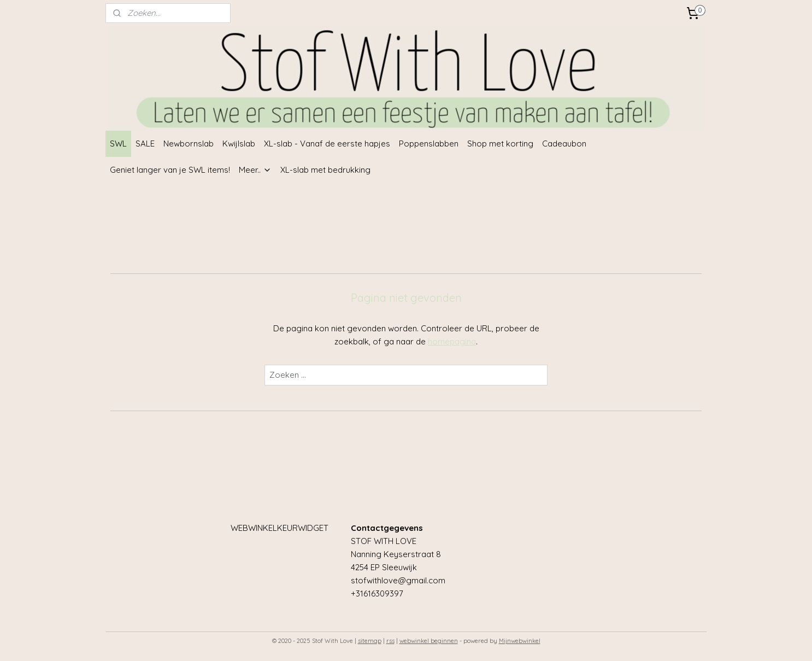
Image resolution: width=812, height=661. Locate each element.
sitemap (370, 641)
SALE (145, 144)
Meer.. (255, 170)
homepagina (452, 341)
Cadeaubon (564, 144)
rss (390, 641)
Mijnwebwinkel (520, 641)
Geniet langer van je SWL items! (170, 170)
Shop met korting (500, 144)
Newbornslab (189, 144)
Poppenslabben (429, 144)
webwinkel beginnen (429, 641)
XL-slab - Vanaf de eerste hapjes (327, 144)
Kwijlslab (239, 144)
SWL (118, 144)
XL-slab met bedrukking (325, 170)
